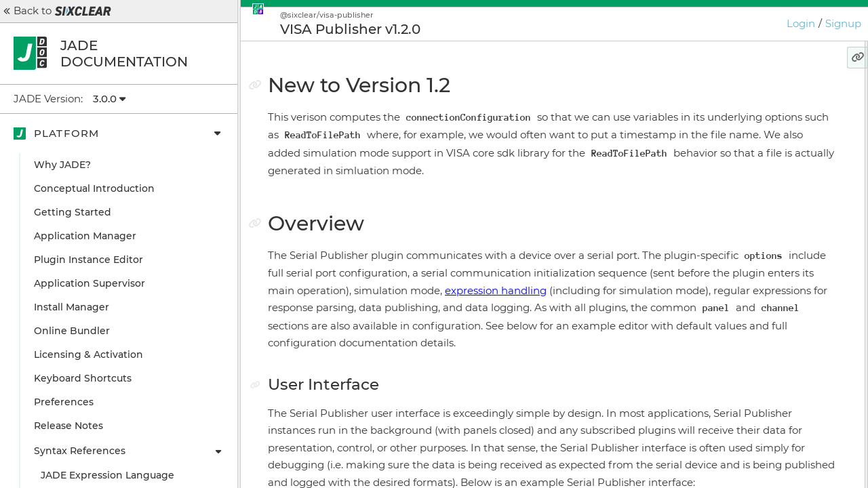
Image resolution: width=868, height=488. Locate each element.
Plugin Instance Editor (88, 260)
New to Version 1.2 (737, 98)
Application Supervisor (90, 283)
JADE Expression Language (107, 475)
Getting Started (73, 212)
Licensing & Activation (88, 354)
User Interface (734, 146)
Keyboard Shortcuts (83, 378)
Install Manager (72, 307)
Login (801, 23)
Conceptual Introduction (94, 188)
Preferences (64, 402)
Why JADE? (62, 165)
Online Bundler (72, 331)
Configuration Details (752, 193)
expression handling (545, 342)
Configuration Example (757, 169)
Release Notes (68, 426)
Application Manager (85, 236)
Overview (716, 122)
